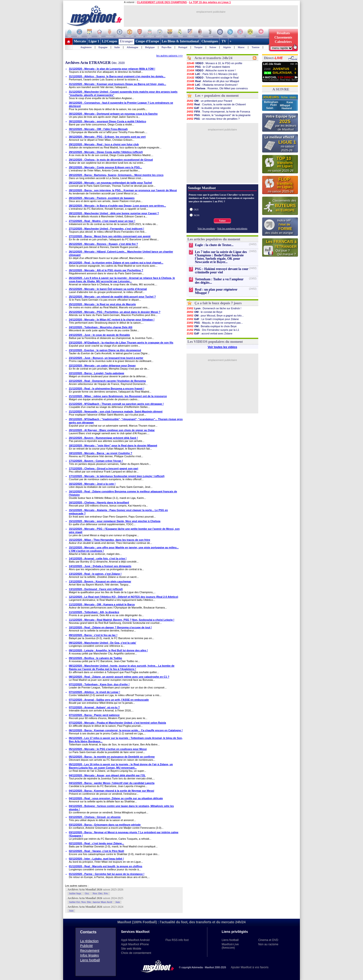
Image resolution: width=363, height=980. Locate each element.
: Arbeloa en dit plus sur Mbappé (213, 81)
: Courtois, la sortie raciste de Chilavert (216, 104)
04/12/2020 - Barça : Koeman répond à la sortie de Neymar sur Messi (111, 791)
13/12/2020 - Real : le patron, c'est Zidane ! (95, 574)
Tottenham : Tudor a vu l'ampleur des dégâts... (219, 281)
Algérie (227, 47)
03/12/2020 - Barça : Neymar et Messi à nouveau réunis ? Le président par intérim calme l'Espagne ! (124, 834)
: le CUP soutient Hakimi (208, 67)
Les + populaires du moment (217, 96)
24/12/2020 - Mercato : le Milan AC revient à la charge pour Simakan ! (112, 320)
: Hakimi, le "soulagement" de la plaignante (219, 115)
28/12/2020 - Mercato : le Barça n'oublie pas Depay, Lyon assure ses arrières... (117, 206)
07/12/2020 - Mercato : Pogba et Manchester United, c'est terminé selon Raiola (117, 723)
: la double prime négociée (209, 108)
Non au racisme (268, 944)
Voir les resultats (206, 228)
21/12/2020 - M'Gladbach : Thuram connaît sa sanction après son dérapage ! (116, 404)
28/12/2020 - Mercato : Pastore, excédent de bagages (102, 198)
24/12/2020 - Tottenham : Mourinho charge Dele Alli (101, 327)
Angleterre (86, 47)
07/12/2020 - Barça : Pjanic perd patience (94, 715)
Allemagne (132, 47)
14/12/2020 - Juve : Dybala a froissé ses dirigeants (100, 566)
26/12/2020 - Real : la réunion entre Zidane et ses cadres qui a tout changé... (116, 263)
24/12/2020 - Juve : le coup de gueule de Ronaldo (99, 335)
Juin (118, 902)
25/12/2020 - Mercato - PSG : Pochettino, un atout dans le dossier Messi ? (115, 312)
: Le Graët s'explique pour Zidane (213, 319)
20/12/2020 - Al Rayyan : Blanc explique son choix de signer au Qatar (112, 430)
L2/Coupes (110, 41)
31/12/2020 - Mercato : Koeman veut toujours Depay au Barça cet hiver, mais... (118, 84)
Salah (270, 108)
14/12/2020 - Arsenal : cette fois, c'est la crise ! (98, 558)
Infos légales (90, 955)
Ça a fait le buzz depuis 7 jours (218, 303)
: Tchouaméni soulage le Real (213, 78)
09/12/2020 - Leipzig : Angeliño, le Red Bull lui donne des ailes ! (108, 650)
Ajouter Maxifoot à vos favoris (250, 967)
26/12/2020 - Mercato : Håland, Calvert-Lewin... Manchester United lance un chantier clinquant (121, 253)
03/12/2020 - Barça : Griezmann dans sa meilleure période (105, 825)
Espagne (103, 47)
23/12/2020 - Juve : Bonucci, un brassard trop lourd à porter (106, 358)
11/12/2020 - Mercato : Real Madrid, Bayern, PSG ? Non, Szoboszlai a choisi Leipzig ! (122, 620)
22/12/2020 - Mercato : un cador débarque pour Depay (102, 366)
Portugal (183, 47)
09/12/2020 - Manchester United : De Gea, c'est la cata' (103, 643)
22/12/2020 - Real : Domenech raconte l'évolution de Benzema (107, 381)
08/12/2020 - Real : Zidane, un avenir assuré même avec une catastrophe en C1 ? (119, 677)
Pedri (274, 105)
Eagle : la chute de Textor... (214, 245)
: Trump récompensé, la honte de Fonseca (218, 112)
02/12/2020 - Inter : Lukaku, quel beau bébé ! (96, 859)
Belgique (150, 47)
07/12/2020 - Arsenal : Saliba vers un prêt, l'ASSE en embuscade (109, 700)
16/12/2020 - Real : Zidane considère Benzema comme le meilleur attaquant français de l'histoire (123, 493)
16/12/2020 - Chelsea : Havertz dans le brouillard (99, 502)
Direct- (273, 58)
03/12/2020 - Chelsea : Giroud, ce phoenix (95, 817)
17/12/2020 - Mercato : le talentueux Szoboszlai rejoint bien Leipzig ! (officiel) (117, 476)
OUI (196, 209)
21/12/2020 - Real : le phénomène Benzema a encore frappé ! (107, 389)
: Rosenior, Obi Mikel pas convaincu (217, 88)
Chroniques (210, 41)
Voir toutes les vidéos (222, 347)
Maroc (241, 47)
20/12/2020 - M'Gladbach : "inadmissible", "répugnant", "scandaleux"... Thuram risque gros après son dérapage (126, 421)
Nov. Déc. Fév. (101, 893)
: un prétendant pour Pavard (209, 101)
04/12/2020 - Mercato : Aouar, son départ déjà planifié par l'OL (107, 775)
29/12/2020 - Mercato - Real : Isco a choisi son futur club (104, 144)
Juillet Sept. (75, 893)
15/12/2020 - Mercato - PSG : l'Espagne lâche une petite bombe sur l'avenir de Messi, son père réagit (124, 530)
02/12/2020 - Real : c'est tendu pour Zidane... (96, 843)
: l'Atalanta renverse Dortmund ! (212, 85)
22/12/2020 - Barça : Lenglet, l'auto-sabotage (96, 373)
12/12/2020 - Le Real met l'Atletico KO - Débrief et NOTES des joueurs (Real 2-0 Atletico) (124, 597)
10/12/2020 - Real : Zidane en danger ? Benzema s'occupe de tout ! (110, 627)
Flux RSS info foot (177, 940)
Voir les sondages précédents (232, 228)
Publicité (86, 946)
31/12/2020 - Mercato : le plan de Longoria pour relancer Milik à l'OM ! (112, 69)
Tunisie (256, 47)
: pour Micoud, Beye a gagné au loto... (215, 315)
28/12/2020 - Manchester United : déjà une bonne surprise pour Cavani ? (114, 213)
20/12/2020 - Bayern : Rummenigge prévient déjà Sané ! (103, 438)
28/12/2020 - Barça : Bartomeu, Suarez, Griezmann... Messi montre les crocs (116, 175)
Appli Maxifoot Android (135, 940)
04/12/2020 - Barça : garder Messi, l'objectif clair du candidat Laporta (112, 783)
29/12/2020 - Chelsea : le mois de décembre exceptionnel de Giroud (111, 160)
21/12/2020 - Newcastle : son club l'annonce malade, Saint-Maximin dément (116, 411)
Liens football (90, 960)
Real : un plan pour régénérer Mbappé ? (216, 291)
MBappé (285, 105)
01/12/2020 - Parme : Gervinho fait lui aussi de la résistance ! (107, 874)
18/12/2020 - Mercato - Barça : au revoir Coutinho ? (101, 453)
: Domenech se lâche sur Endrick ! (214, 308)
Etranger (126, 41)
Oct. (87, 893)
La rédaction (89, 941)
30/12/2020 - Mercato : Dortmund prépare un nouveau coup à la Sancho (113, 114)
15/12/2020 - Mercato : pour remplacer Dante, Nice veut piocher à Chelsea (115, 521)
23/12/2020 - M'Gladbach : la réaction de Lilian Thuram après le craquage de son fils (121, 343)
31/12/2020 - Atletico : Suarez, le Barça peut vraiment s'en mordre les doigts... (117, 76)
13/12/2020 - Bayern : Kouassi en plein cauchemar (100, 581)
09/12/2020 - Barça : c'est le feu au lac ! (93, 635)
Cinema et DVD (268, 940)
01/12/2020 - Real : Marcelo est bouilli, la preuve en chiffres (106, 866)
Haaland (287, 108)
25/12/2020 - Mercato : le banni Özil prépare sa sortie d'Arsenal (108, 289)
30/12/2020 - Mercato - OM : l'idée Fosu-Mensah (98, 129)
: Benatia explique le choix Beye (212, 326)
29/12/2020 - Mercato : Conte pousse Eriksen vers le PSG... (105, 167)
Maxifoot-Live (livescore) (230, 946)
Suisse (213, 47)
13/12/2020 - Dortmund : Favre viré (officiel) (96, 589)
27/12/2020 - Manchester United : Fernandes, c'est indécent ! (106, 229)
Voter (222, 221)
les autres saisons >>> (170, 56)
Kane (290, 102)
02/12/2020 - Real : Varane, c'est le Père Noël (96, 851)
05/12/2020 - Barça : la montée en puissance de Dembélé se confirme (112, 757)
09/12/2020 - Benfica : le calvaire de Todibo (95, 658)
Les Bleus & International (180, 41)
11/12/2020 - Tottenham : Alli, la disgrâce (94, 612)
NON (197, 215)
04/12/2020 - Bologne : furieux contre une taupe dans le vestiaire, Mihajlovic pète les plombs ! (121, 808)
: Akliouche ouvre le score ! (211, 70)
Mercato (80, 41)
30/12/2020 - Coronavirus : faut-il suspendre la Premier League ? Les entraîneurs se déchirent (121, 104)
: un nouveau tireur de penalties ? (213, 119)
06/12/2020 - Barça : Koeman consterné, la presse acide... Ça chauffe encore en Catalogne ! (126, 730)
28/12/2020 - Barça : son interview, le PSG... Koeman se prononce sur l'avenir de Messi (123, 190)
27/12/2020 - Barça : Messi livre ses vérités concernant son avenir (110, 236)
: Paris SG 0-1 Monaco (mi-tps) (212, 74)
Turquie (198, 47)
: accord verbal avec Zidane (209, 333)
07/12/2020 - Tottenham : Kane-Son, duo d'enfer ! (99, 684)
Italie (117, 47)
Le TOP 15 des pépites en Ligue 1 (210, 2)
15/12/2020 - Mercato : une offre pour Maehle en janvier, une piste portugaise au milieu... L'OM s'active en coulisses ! (124, 549)
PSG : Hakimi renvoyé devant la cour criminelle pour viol (222, 271)
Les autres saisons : (77, 886)
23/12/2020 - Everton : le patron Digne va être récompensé (105, 350)
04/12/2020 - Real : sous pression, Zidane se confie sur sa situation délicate (116, 798)
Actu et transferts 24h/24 (213, 58)
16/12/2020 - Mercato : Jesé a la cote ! (92, 484)
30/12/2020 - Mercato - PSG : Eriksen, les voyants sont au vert (107, 137)
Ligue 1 (94, 41)
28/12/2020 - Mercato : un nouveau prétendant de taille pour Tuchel (110, 183)
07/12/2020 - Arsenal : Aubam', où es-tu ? (94, 707)
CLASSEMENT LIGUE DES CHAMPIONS (162, 2)
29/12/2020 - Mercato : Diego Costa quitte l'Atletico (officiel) (106, 152)
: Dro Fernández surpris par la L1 (213, 330)
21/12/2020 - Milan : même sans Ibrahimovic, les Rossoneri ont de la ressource (118, 396)
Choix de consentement (136, 953)
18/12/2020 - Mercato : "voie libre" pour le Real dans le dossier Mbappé (113, 445)
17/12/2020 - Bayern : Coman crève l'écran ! (96, 461)
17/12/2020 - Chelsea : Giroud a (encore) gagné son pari (104, 468)
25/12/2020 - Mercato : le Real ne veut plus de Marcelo (102, 304)
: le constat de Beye (204, 312)
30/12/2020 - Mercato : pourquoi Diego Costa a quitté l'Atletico (107, 121)
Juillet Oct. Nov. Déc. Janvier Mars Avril (91, 902)
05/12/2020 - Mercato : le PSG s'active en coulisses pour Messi (108, 749)
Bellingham (271, 102)
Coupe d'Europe (147, 41)
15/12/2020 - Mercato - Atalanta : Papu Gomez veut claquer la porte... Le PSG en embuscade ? (118, 512)
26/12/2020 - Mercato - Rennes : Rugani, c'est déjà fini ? (103, 244)
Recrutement (90, 951)
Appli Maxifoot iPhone (135, 944)
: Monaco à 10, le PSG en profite (214, 63)
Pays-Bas (167, 47)
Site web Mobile (131, 949)
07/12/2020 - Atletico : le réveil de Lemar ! (94, 692)
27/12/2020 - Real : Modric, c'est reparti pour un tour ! (102, 221)
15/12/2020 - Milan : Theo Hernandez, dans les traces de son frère (110, 540)
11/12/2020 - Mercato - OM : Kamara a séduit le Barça (102, 604)
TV (224, 41)
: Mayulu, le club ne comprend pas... (215, 323)
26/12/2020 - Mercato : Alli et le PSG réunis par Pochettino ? (106, 270)
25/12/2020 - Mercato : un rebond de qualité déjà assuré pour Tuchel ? (112, 297)
